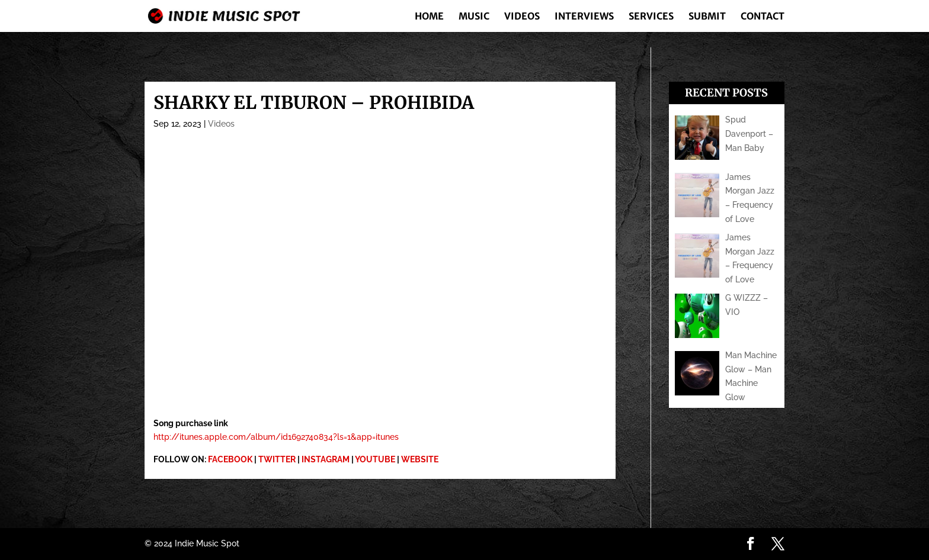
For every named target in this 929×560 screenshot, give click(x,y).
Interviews (584, 17)
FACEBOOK (230, 459)
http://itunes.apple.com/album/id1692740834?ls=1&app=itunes (276, 437)
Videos (522, 17)
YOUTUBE (375, 459)
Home (429, 17)
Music (474, 17)
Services (651, 17)
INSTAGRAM (326, 459)
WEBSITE (420, 459)
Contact (763, 17)
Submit (707, 17)
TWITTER (277, 459)
